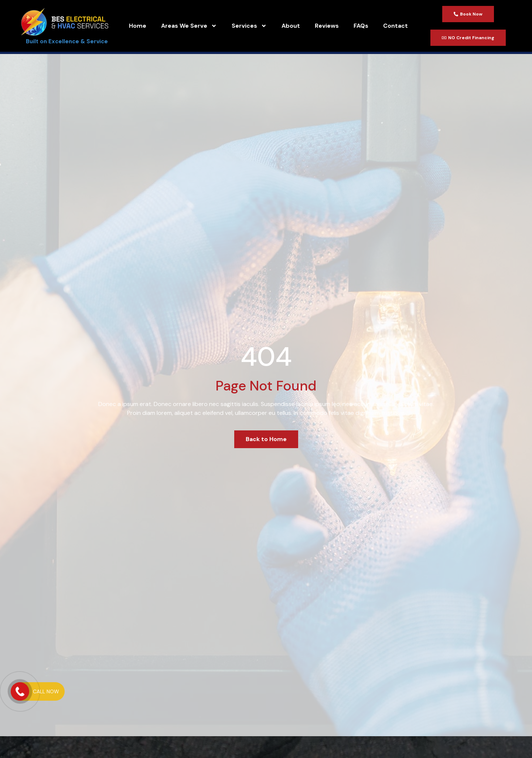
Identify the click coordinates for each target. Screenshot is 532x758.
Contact (395, 26)
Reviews (327, 26)
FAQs (361, 26)
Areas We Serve (189, 26)
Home (138, 26)
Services (249, 26)
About (291, 26)
